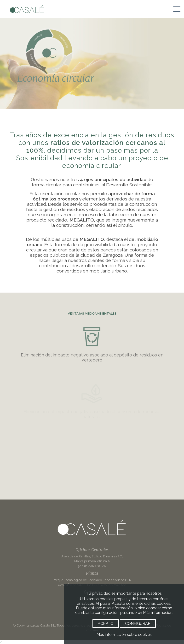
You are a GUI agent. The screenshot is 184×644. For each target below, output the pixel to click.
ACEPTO (106, 624)
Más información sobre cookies (124, 635)
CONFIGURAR (138, 624)
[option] (92, 63)
